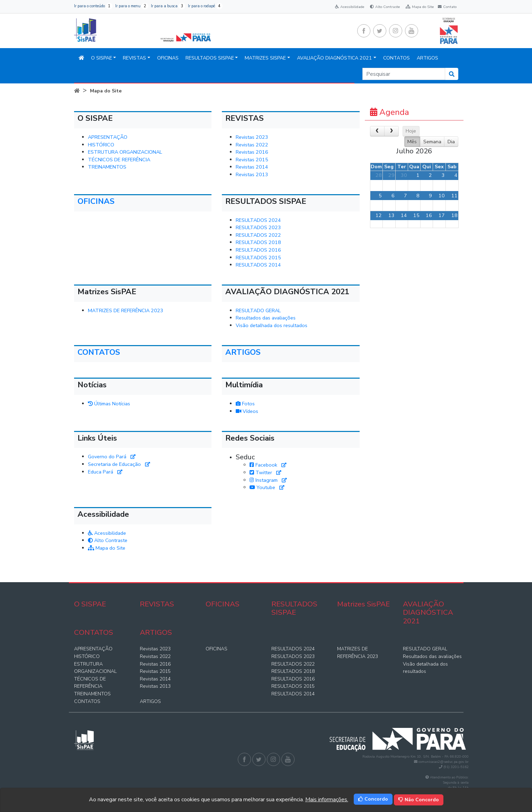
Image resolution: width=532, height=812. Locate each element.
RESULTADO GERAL (258, 310)
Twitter (265, 472)
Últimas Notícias (109, 404)
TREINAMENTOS (107, 167)
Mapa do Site (420, 7)
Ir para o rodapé (205, 6)
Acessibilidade (350, 7)
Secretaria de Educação (119, 464)
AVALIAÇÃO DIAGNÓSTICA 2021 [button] (335, 58)
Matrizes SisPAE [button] (265, 58)
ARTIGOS (427, 58)
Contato (447, 7)
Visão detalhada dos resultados (272, 325)
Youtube (267, 487)
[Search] (404, 74)
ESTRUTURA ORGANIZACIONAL (125, 152)
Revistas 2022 (252, 145)
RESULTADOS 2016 (258, 250)
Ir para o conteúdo (93, 6)
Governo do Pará (112, 457)
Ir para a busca (168, 6)
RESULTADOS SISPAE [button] (210, 58)
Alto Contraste (385, 7)
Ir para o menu (132, 6)
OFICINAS (168, 58)
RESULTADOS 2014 (258, 265)
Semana (432, 142)
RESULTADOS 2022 (258, 235)
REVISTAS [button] (134, 58)
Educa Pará (105, 472)
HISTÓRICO (101, 145)
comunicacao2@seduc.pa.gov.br (444, 762)
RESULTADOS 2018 (258, 242)
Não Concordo (419, 800)
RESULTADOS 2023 (258, 227)
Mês (412, 142)
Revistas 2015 (252, 160)
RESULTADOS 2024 (258, 220)
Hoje (411, 131)
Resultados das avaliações (266, 318)
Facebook (268, 465)
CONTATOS (396, 58)
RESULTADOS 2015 (258, 258)
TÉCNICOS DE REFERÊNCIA (119, 160)
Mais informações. (327, 800)
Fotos (245, 404)
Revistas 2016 (252, 152)
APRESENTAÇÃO (108, 137)
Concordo (373, 799)
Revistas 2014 (252, 167)
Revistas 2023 (252, 137)
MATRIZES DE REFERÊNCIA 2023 (126, 310)
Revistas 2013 (252, 174)
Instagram (268, 480)
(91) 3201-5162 (456, 767)
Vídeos (247, 411)
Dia (451, 142)
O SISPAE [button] (102, 58)
